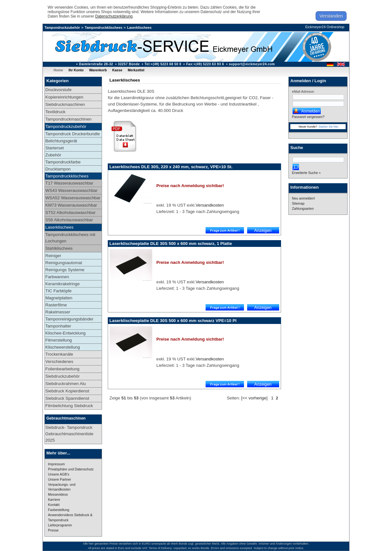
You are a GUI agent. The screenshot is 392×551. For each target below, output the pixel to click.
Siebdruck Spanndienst (67, 398)
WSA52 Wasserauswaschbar (73, 198)
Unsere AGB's (59, 474)
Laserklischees (139, 28)
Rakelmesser (58, 312)
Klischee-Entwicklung (66, 333)
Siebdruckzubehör (63, 376)
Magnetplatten (59, 298)
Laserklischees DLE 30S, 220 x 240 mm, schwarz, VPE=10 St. (171, 167)
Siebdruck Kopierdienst (67, 391)
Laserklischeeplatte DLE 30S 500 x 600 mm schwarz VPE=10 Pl (173, 321)
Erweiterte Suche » (306, 173)
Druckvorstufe (59, 90)
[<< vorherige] (254, 398)
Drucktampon (58, 169)
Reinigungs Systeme (65, 270)
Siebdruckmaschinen (65, 104)
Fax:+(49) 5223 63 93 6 (205, 64)
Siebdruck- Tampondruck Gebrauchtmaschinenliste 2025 (69, 434)
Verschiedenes (59, 362)
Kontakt (54, 505)
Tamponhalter (58, 326)
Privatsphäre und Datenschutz (71, 469)
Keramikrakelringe (63, 284)
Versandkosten (210, 205)
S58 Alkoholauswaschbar (69, 220)
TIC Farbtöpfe (59, 291)
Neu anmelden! (303, 198)
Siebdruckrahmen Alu (66, 384)
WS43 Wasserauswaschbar (71, 190)
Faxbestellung (59, 510)
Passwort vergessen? (308, 117)
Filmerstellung (59, 340)
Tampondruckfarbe (63, 162)
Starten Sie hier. (329, 127)
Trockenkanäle (59, 354)
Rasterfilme (56, 305)
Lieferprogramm (60, 525)
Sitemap (298, 203)
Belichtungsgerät (61, 141)
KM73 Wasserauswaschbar (71, 205)
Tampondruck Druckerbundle (73, 134)
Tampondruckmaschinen (68, 119)
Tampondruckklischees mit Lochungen (70, 238)
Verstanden (331, 16)
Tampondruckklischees (104, 28)
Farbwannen (57, 277)
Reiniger (53, 256)
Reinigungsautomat (64, 263)
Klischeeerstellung (63, 347)
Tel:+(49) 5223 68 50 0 (163, 64)
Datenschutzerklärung (114, 16)
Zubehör (53, 155)
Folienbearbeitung (63, 369)
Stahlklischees (59, 248)
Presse (53, 530)
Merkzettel (136, 70)
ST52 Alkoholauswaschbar (71, 213)
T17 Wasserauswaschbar (69, 183)
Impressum (56, 464)
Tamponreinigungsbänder (69, 319)
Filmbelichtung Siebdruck (69, 406)
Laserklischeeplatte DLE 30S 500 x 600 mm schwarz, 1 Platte (171, 244)
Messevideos (58, 494)
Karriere (54, 500)
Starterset (55, 148)
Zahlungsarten (303, 209)
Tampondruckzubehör (62, 28)
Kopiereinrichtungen (64, 97)
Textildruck (55, 112)
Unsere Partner (59, 479)
